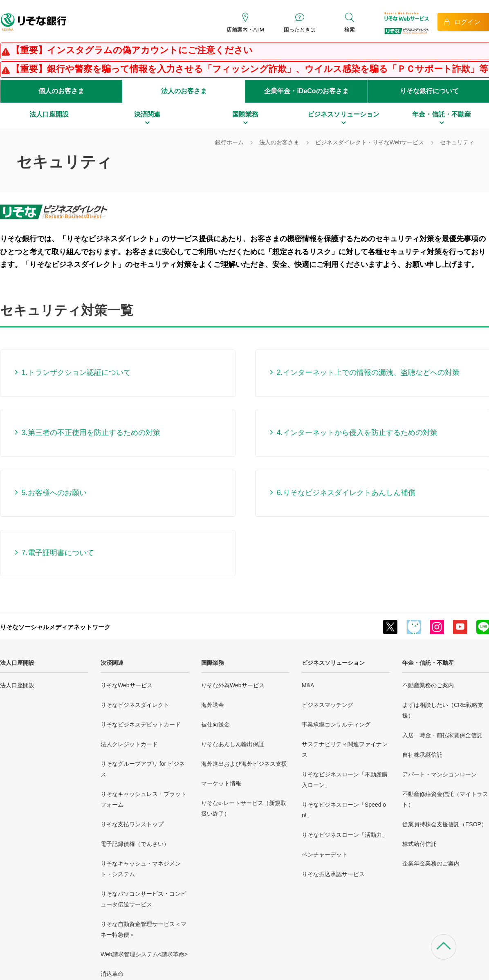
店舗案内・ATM (245, 30)
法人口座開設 (17, 663)
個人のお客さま (61, 91)
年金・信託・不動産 (428, 663)
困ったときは (300, 30)
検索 (350, 30)
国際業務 (213, 663)
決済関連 (112, 663)
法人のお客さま (184, 91)
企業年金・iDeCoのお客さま (306, 91)
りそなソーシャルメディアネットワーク (55, 627)
